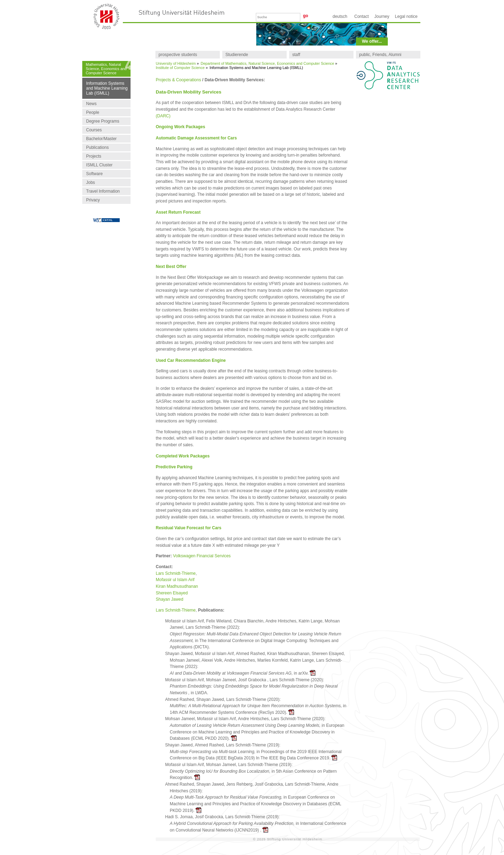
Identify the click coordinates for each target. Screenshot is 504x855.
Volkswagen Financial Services (202, 556)
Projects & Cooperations (178, 80)
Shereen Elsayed (172, 593)
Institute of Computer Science (180, 68)
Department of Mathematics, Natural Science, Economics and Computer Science (267, 63)
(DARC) (163, 116)
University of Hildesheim (176, 63)
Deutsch (340, 16)
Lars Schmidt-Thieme (176, 573)
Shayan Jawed (170, 599)
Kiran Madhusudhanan (177, 586)
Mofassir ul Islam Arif (175, 580)
